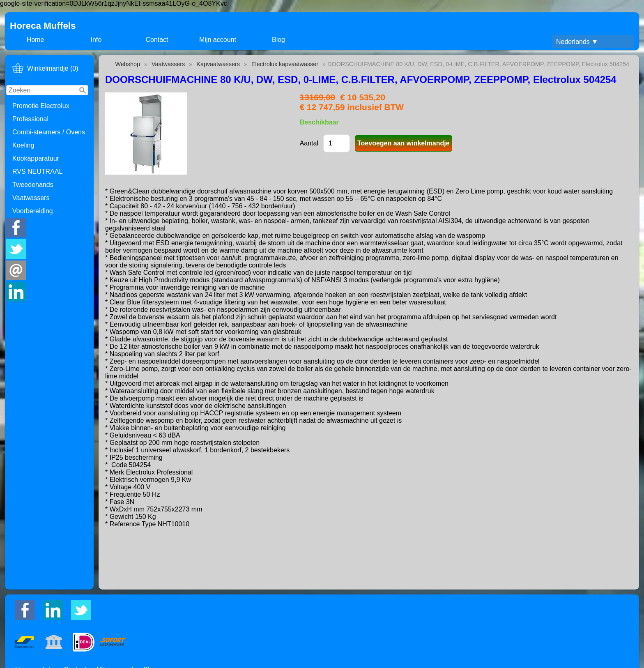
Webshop (128, 64)
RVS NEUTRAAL (37, 172)
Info (96, 40)
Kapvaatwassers (218, 64)
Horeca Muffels (43, 26)
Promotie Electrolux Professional (41, 112)
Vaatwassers (31, 198)
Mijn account (218, 40)
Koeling (23, 145)
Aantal (309, 143)
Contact (157, 40)
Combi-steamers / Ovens (49, 132)
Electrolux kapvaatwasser (285, 64)
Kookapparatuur (36, 158)
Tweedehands (33, 185)
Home (36, 40)
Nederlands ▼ (577, 42)
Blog (278, 40)
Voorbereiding (33, 211)
